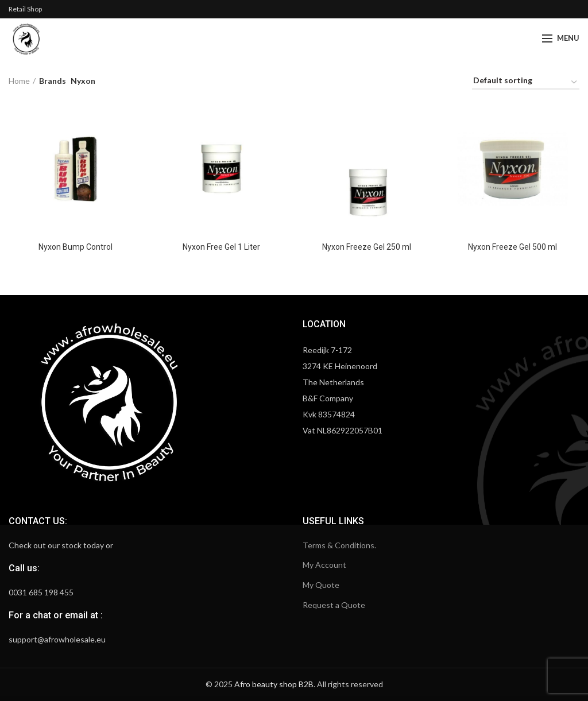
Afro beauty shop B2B (274, 684)
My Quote (321, 585)
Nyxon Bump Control (76, 247)
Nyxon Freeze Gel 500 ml (512, 247)
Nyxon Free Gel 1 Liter (221, 247)
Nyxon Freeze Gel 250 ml (367, 247)
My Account (324, 565)
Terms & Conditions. (339, 545)
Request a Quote (334, 605)
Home (19, 81)
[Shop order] (526, 82)
